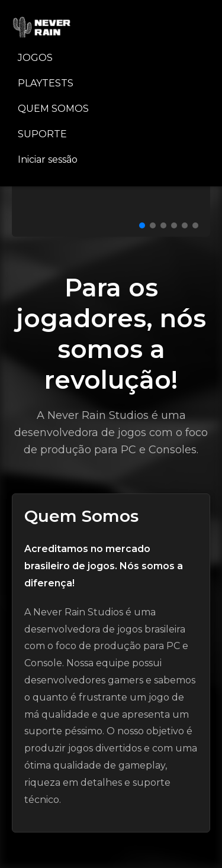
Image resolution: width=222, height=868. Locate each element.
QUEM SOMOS (53, 109)
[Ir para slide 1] (142, 225)
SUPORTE (42, 134)
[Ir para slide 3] (163, 225)
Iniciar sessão (48, 159)
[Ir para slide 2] (153, 225)
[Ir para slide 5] (185, 225)
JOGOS (35, 58)
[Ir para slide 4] (174, 225)
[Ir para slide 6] (195, 225)
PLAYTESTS (46, 83)
